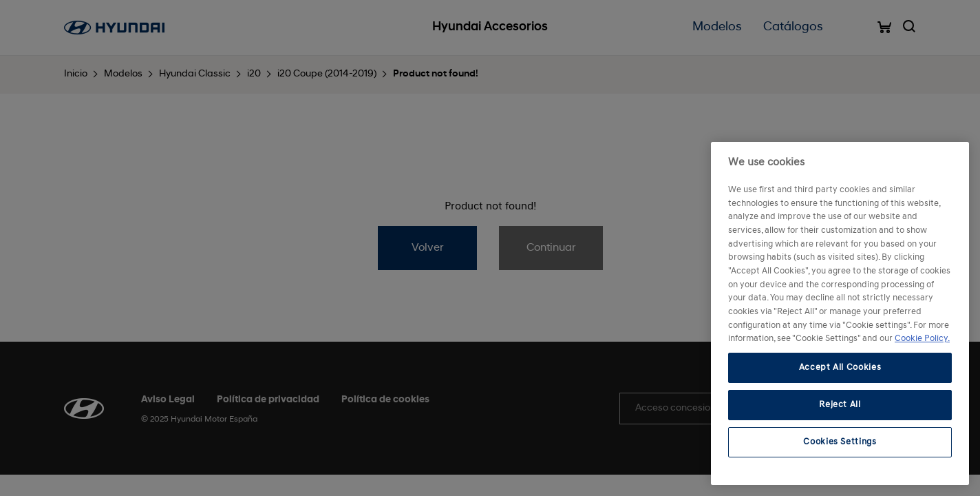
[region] (840, 313)
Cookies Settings (840, 442)
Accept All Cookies (840, 368)
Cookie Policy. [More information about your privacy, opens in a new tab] (922, 339)
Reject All (840, 405)
